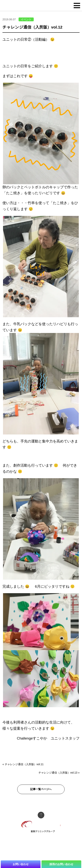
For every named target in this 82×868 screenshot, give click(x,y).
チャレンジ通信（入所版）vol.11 (24, 764)
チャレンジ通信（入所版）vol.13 (58, 773)
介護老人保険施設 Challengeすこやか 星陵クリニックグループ (26, 6)
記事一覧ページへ (41, 789)
